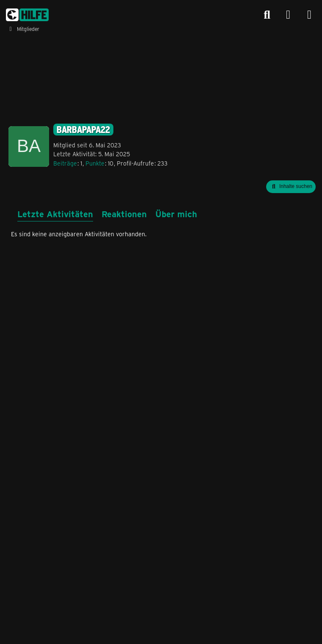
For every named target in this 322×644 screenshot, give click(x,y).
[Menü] (309, 15)
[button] (291, 187)
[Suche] (267, 15)
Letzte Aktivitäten (55, 214)
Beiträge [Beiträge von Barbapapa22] (65, 163)
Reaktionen (124, 214)
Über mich (176, 214)
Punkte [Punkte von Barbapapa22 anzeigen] (95, 163)
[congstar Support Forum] (27, 15)
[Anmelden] (288, 15)
